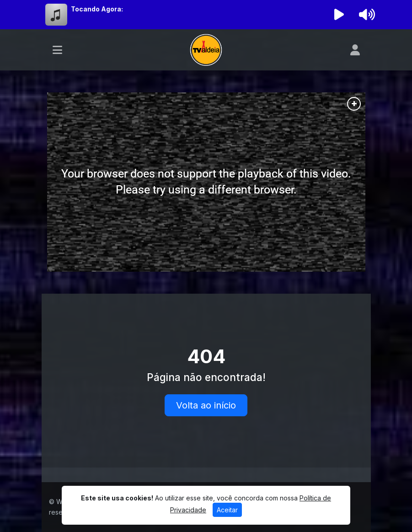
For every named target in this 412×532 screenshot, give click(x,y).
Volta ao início (206, 405)
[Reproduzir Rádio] (339, 15)
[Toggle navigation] (57, 50)
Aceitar (227, 510)
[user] (355, 50)
